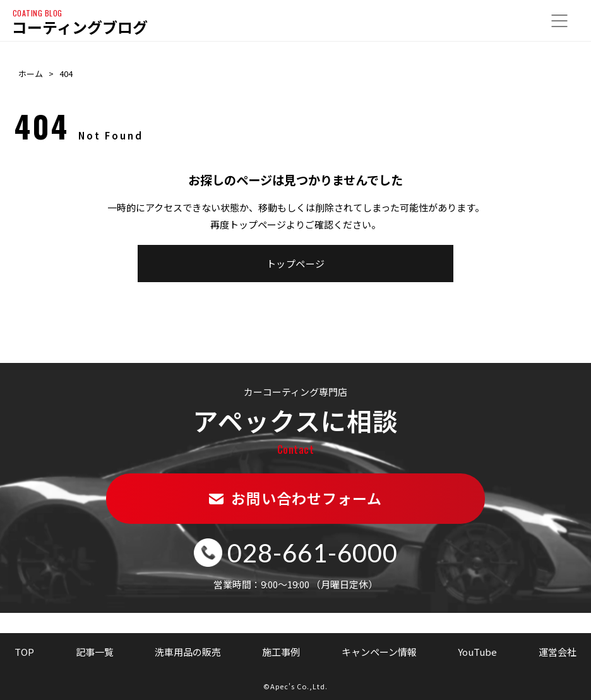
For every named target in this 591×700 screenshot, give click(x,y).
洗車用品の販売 (188, 652)
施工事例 (281, 652)
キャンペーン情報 (379, 652)
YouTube (477, 652)
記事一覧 (95, 652)
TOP (24, 652)
